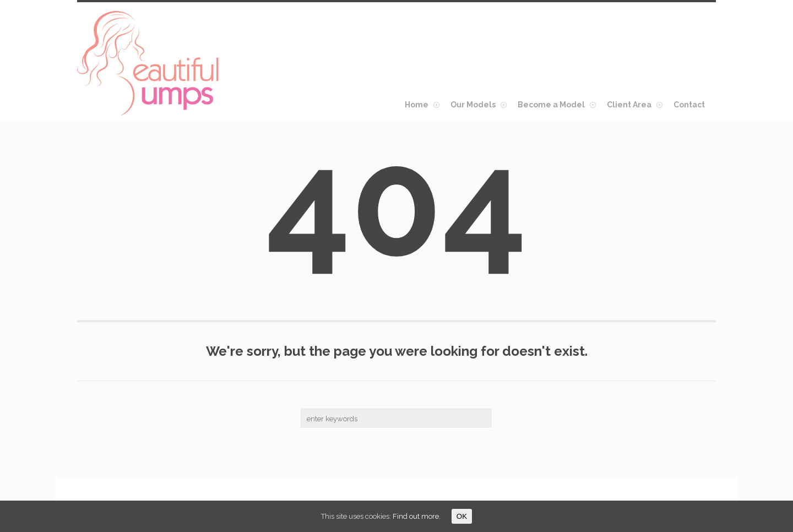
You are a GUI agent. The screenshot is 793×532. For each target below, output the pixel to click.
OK (462, 516)
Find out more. (417, 516)
